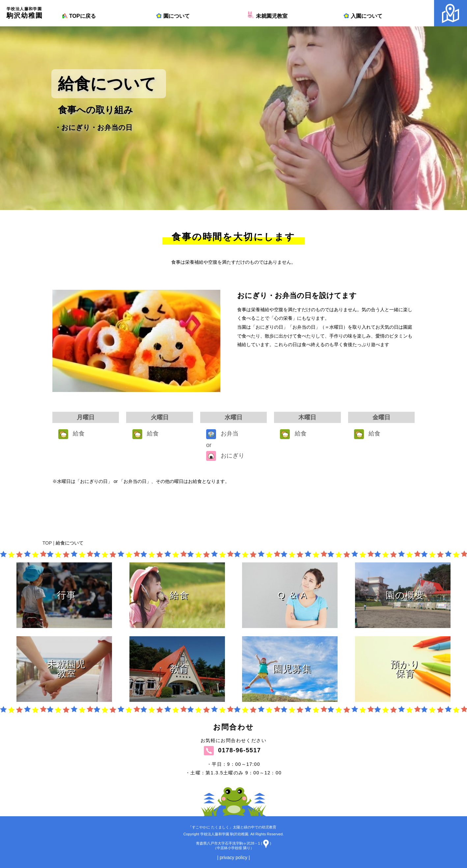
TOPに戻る (79, 16)
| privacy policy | (233, 857)
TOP (47, 543)
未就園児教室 (268, 16)
